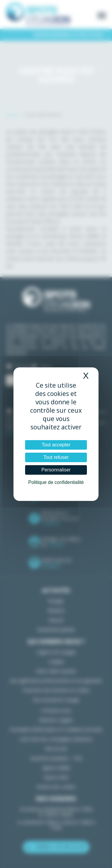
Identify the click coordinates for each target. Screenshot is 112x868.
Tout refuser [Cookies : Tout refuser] (56, 457)
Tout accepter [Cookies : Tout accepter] (56, 445)
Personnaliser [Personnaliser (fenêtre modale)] (56, 470)
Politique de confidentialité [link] (56, 482)
